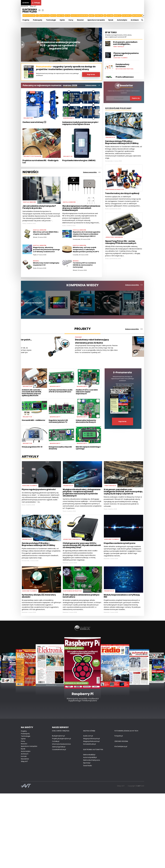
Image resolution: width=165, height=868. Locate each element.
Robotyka (61, 16)
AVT (139, 786)
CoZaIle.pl (56, 741)
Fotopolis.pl (119, 736)
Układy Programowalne (79, 16)
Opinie (62, 20)
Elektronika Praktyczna (92, 760)
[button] (144, 16)
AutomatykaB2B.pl (90, 757)
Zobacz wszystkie (92, 172)
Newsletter (25, 6)
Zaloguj (36, 3)
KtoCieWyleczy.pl (121, 746)
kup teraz (122, 421)
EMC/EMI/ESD (137, 16)
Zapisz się (136, 98)
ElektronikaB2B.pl (89, 755)
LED (105, 16)
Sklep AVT (33, 6)
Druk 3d (53, 16)
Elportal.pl (87, 763)
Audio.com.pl (88, 736)
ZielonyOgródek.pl (59, 747)
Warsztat (118, 16)
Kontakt (24, 756)
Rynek (111, 20)
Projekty (26, 20)
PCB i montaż (127, 16)
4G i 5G (68, 16)
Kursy (71, 20)
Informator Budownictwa (61, 744)
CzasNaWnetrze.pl (59, 749)
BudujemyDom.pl (58, 736)
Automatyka (122, 20)
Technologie (51, 20)
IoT (37, 16)
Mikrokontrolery (29, 16)
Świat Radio (88, 766)
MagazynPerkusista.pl (91, 741)
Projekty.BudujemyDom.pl (61, 739)
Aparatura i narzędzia (96, 20)
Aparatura (99, 16)
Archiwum (135, 20)
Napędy (91, 16)
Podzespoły (38, 20)
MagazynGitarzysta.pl (91, 739)
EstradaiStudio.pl (89, 744)
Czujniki (110, 16)
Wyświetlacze (44, 16)
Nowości (80, 20)
